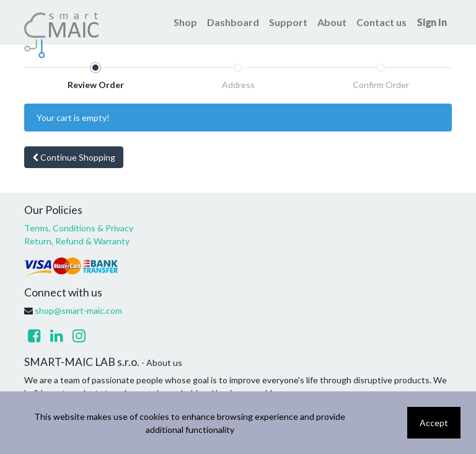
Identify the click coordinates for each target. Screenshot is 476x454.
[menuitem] (185, 22)
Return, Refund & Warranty (77, 241)
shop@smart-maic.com (78, 310)
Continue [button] (74, 157)
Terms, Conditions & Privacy (79, 228)
